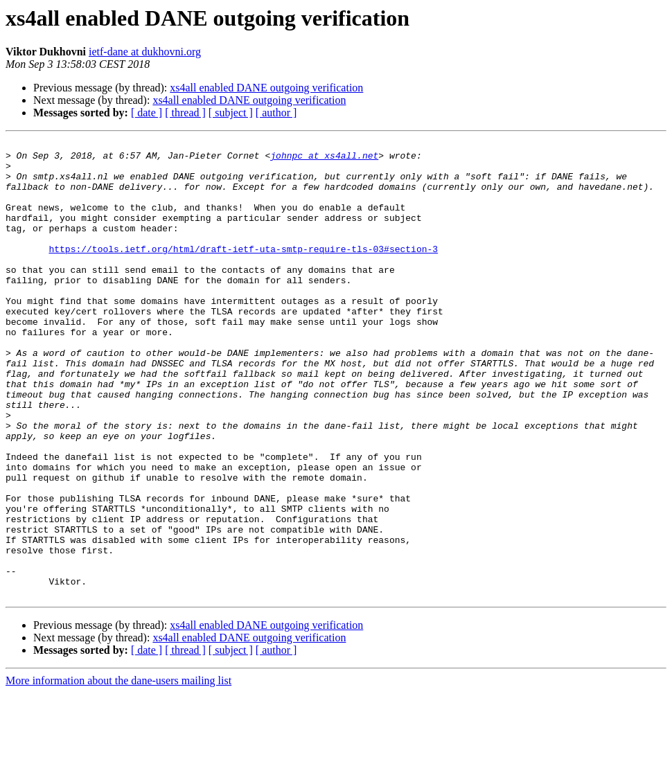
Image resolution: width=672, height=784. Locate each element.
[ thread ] (185, 113)
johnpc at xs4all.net (324, 159)
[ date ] (147, 113)
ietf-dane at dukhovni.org (145, 52)
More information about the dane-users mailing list (118, 772)
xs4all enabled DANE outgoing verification (266, 88)
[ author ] (276, 113)
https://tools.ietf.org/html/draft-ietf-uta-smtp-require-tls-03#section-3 (243, 271)
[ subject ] (231, 113)
